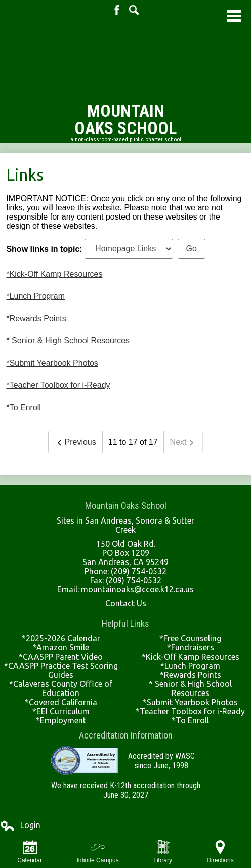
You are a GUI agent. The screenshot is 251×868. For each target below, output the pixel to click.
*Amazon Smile (61, 647)
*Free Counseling (190, 638)
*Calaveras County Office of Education (61, 688)
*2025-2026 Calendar (61, 638)
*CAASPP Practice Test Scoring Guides (61, 670)
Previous (75, 442)
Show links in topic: (44, 249)
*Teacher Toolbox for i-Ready (58, 385)
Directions (220, 852)
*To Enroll (23, 407)
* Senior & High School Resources (68, 341)
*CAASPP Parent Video (61, 657)
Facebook (117, 10)
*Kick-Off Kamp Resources (54, 274)
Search (134, 10)
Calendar (30, 852)
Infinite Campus (97, 852)
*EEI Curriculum (61, 711)
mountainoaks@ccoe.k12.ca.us (137, 589)
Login (20, 826)
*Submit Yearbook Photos (52, 363)
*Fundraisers (191, 647)
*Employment (61, 720)
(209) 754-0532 (139, 571)
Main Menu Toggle (234, 16)
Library (163, 852)
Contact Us (126, 603)
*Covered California (61, 702)
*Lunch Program (35, 296)
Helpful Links (126, 623)
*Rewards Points (36, 318)
